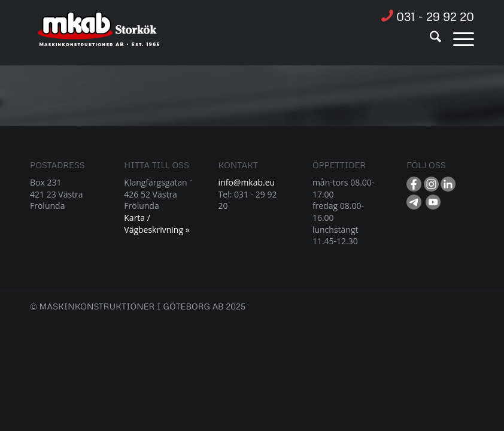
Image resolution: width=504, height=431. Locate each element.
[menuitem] (429, 38)
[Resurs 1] (99, 35)
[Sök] (429, 38)
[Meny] (458, 38)
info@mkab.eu (247, 182)
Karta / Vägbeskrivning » (157, 224)
